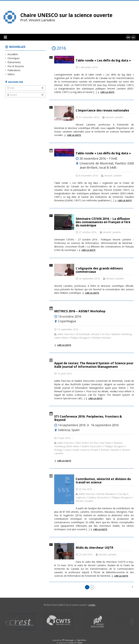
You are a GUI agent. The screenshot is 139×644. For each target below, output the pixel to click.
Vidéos (11, 74)
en (128, 37)
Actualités (13, 54)
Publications (14, 70)
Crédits (92, 605)
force (69, 640)
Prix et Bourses (16, 66)
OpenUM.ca (81, 640)
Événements (14, 62)
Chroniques (14, 58)
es (133, 37)
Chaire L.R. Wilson (75, 643)
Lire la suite (107, 92)
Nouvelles (17, 47)
